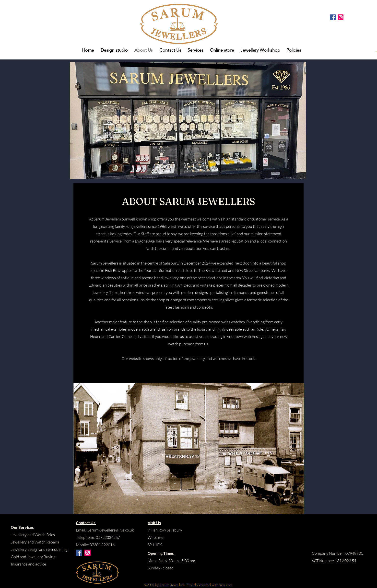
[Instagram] (341, 17)
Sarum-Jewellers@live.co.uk (111, 530)
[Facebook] (333, 17)
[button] (293, 50)
